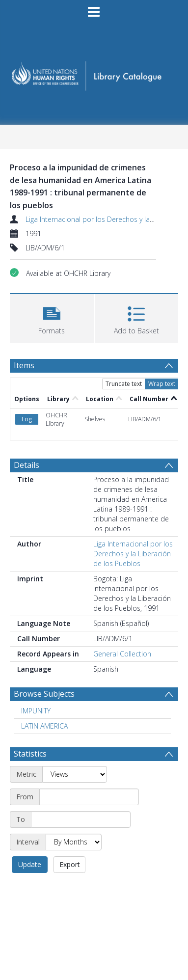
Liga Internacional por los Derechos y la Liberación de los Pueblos (133, 554)
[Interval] (74, 842)
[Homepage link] (94, 73)
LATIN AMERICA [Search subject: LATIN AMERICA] (44, 726)
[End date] (81, 819)
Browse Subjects (44, 694)
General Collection (122, 654)
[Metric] (75, 774)
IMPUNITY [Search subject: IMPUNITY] (36, 711)
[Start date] (89, 797)
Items (24, 365)
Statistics (30, 754)
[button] (52, 317)
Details (27, 465)
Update (30, 864)
